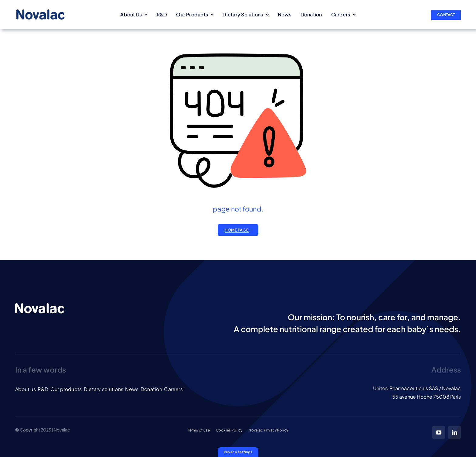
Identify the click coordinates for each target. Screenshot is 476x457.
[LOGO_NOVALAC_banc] (40, 306)
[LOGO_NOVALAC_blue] (41, 12)
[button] (238, 452)
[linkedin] (454, 432)
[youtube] (439, 432)
